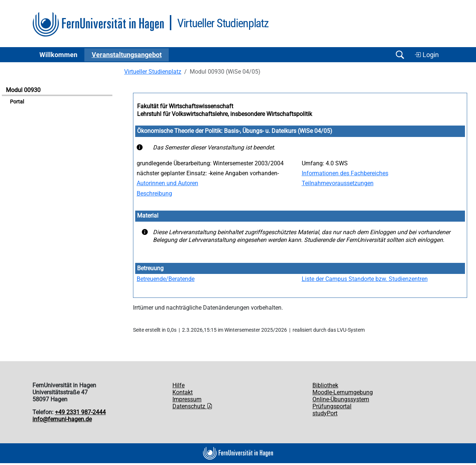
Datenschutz (192, 406)
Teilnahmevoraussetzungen (338, 183)
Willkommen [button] (58, 55)
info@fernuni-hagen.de (62, 419)
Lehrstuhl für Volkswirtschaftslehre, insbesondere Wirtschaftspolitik (225, 114)
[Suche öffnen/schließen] (400, 55)
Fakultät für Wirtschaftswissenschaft (185, 106)
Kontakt (183, 392)
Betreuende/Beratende (166, 279)
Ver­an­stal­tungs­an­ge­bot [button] (127, 55)
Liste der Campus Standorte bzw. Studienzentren (365, 279)
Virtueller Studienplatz (153, 72)
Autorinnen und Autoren (167, 183)
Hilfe (178, 385)
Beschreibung (154, 193)
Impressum (187, 399)
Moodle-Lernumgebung (343, 392)
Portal (17, 102)
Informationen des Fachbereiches (345, 173)
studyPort (325, 413)
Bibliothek (325, 385)
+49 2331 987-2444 (80, 412)
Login (427, 55)
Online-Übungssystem (341, 399)
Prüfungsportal (332, 406)
